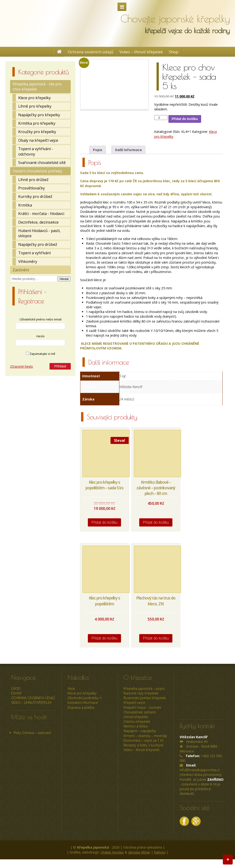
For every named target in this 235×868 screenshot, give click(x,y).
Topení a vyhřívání (34, 253)
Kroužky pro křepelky (37, 132)
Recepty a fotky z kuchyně (143, 745)
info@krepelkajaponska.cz (200, 770)
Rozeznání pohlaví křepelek (145, 698)
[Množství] (161, 118)
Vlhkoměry (28, 261)
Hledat (64, 279)
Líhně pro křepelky (35, 106)
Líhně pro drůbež (33, 180)
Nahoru (160, 852)
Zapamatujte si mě (41, 354)
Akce (71, 688)
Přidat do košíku (185, 119)
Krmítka (25, 205)
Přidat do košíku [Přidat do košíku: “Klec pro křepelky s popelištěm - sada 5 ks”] (105, 522)
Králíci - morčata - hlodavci (41, 214)
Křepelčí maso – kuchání (142, 707)
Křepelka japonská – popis (144, 688)
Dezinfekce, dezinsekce (38, 222)
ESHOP (16, 693)
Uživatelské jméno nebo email (41, 319)
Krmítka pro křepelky (37, 123)
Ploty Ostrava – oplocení (32, 733)
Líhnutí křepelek (136, 717)
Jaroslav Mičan (139, 852)
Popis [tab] (98, 150)
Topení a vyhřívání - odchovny (36, 151)
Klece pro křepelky (34, 98)
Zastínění (21, 270)
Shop (174, 52)
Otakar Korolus (112, 852)
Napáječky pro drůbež (38, 244)
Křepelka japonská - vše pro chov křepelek (37, 87)
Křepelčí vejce (134, 703)
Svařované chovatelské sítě (42, 163)
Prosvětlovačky (32, 188)
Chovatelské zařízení (140, 712)
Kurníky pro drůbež (35, 196)
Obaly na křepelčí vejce (38, 140)
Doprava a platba (81, 707)
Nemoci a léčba (136, 726)
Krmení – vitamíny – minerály (145, 736)
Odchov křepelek (137, 721)
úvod (16, 688)
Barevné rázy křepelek (141, 693)
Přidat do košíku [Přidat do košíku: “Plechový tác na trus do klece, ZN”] (156, 638)
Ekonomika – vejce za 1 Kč (144, 740)
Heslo (41, 336)
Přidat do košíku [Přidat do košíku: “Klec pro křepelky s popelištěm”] (105, 638)
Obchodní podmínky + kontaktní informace (85, 700)
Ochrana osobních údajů (91, 52)
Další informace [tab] (128, 150)
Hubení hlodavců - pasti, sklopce (39, 233)
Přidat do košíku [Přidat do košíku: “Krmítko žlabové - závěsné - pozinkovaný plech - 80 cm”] (156, 522)
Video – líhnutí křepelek (141, 52)
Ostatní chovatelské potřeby (37, 171)
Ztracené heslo (21, 366)
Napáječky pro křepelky (39, 115)
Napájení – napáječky (140, 731)
